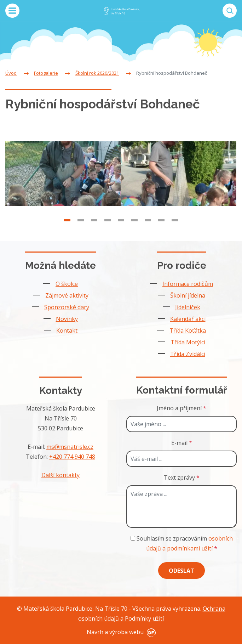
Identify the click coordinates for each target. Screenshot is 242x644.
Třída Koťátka (188, 331)
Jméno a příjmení (181, 408)
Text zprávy (182, 478)
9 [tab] (175, 225)
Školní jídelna (188, 295)
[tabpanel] (63, 178)
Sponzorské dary (67, 307)
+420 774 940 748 (72, 457)
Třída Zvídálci (188, 354)
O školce (67, 284)
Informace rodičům (188, 284)
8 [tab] (161, 225)
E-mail (182, 443)
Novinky (67, 319)
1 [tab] (67, 225)
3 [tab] (94, 225)
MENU (12, 11)
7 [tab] (148, 225)
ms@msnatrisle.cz (70, 447)
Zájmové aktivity (67, 295)
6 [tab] (134, 225)
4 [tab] (108, 225)
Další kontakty (60, 475)
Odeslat (181, 571)
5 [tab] (121, 225)
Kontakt (67, 331)
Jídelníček (188, 307)
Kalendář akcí (188, 319)
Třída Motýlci (188, 342)
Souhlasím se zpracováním (182, 543)
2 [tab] (81, 225)
